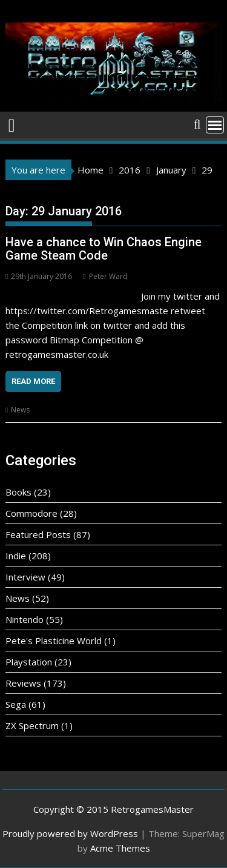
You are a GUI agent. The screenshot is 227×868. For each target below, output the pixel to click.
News (20, 410)
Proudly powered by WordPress (70, 833)
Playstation (29, 662)
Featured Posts (38, 534)
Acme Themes (120, 848)
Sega (16, 704)
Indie (16, 556)
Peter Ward (105, 276)
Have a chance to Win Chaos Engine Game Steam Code (104, 249)
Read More (33, 381)
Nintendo (25, 619)
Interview (25, 577)
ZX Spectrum (32, 725)
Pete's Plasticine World (54, 641)
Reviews (23, 683)
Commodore (31, 513)
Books (18, 492)
